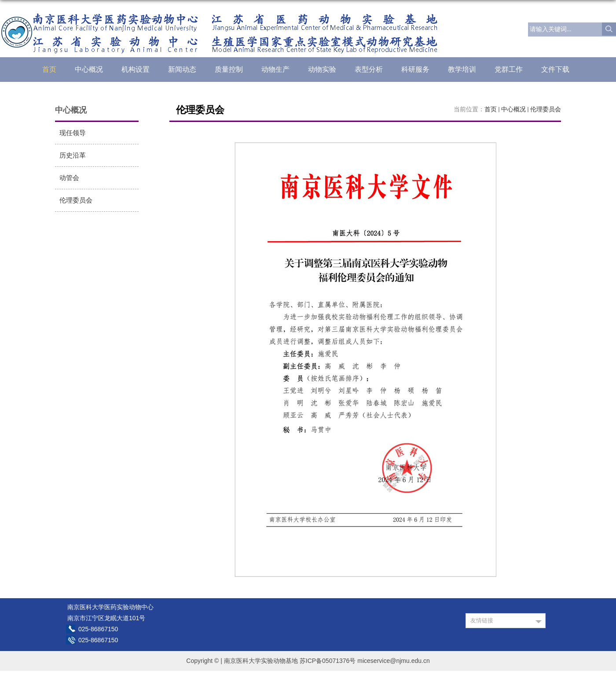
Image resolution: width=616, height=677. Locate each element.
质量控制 (229, 69)
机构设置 (136, 69)
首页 (49, 69)
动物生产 (275, 69)
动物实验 (322, 69)
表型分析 (369, 69)
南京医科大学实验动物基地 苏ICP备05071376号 (290, 661)
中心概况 (89, 69)
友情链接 (482, 620)
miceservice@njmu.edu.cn (393, 661)
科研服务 (415, 69)
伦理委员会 (546, 109)
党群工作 (509, 69)
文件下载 (555, 69)
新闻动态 (182, 69)
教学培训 (462, 69)
